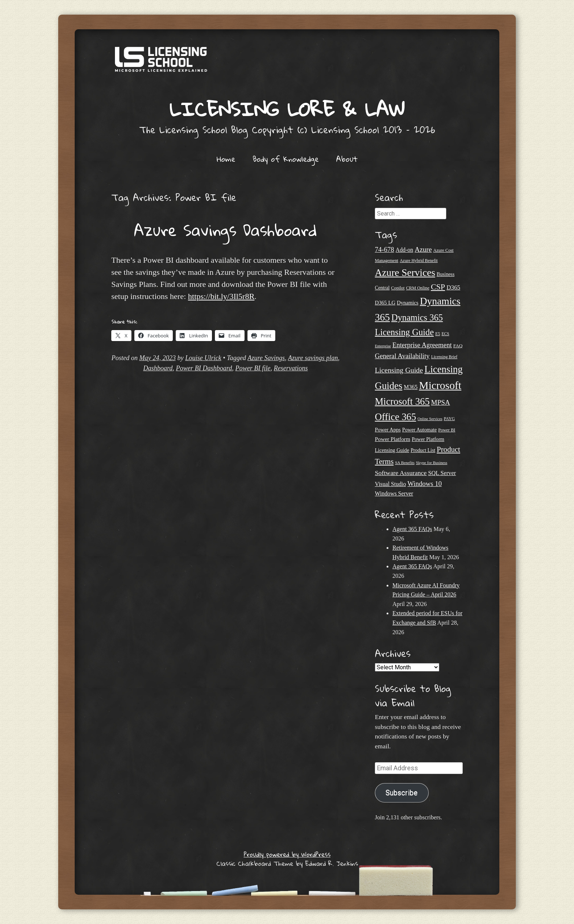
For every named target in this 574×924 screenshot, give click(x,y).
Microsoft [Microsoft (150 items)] (440, 385)
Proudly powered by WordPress (287, 854)
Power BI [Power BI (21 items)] (447, 430)
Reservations (291, 368)
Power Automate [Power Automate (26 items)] (420, 430)
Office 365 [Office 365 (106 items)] (396, 417)
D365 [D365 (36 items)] (454, 287)
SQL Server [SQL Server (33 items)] (442, 473)
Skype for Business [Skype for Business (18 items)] (431, 463)
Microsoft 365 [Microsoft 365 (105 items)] (402, 402)
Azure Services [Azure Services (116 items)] (405, 273)
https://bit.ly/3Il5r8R (221, 296)
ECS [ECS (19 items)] (445, 334)
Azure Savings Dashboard (225, 230)
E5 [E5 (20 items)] (438, 334)
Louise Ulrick (203, 358)
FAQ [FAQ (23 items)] (458, 346)
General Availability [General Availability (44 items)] (402, 356)
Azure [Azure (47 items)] (423, 249)
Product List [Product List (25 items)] (423, 450)
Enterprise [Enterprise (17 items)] (383, 346)
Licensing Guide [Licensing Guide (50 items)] (399, 370)
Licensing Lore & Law (287, 109)
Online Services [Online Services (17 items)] (430, 419)
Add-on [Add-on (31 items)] (405, 250)
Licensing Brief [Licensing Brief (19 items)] (444, 357)
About (347, 159)
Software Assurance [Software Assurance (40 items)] (401, 473)
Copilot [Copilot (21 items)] (398, 288)
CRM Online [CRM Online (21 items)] (418, 288)
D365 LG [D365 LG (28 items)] (385, 303)
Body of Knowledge (286, 159)
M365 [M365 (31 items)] (411, 387)
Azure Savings (266, 358)
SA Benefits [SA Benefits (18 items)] (405, 463)
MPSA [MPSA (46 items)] (441, 402)
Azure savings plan (313, 358)
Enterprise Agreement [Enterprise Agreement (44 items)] (422, 345)
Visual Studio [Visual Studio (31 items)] (390, 484)
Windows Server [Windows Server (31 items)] (394, 493)
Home (226, 159)
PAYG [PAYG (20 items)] (449, 419)
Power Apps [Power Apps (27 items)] (388, 430)
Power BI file (253, 368)
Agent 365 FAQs (412, 529)
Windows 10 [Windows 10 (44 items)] (425, 484)
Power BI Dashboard (204, 368)
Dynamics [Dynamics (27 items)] (408, 303)
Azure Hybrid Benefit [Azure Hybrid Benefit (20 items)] (419, 261)
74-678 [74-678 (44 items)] (385, 249)
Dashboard (158, 368)
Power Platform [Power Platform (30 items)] (393, 439)
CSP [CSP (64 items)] (438, 287)
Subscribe (402, 793)
